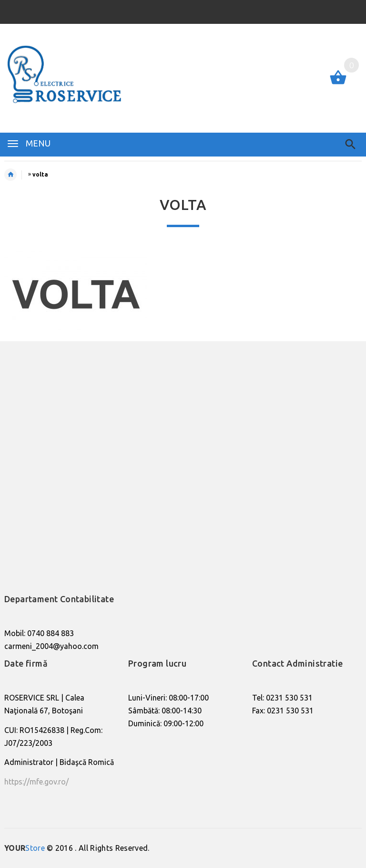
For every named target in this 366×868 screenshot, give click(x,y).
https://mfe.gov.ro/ (36, 782)
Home (15, 175)
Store (25, 848)
